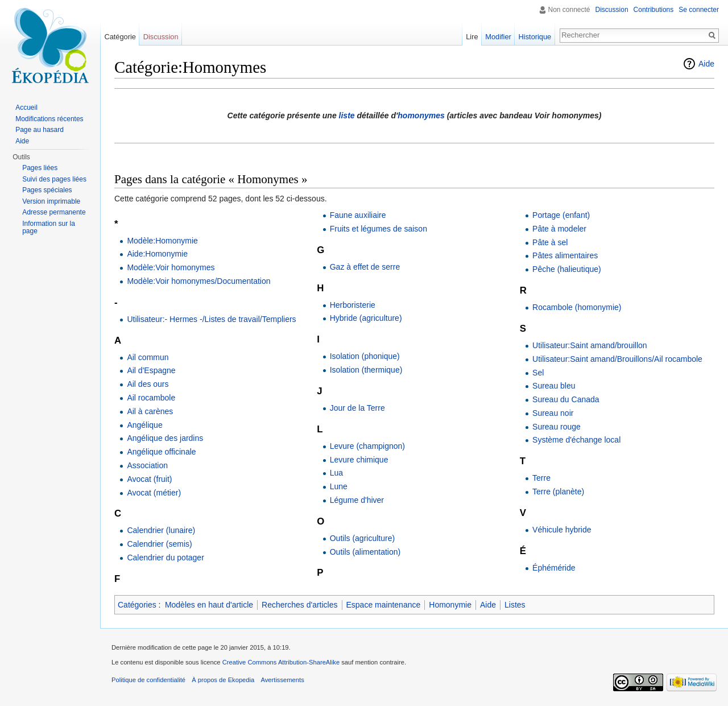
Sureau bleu (554, 386)
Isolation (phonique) (365, 356)
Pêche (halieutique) (567, 269)
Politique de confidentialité (148, 680)
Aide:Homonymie (157, 254)
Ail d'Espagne (151, 370)
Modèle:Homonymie (162, 241)
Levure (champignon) (367, 446)
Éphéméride (554, 568)
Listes (515, 605)
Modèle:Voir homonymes (171, 267)
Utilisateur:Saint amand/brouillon (590, 345)
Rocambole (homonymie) (577, 307)
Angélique (144, 425)
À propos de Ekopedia (223, 680)
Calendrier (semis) (159, 544)
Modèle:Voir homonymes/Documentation (198, 281)
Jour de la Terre (357, 408)
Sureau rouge (557, 427)
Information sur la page (49, 228)
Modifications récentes (49, 119)
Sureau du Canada (566, 399)
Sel (538, 373)
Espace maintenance (384, 605)
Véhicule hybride (562, 530)
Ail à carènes (150, 411)
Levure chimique (359, 460)
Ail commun (148, 357)
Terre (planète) (558, 492)
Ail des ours (148, 384)
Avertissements (282, 680)
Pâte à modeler (559, 229)
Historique (535, 37)
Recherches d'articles (299, 605)
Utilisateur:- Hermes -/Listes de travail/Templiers (211, 319)
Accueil (26, 108)
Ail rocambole (151, 398)
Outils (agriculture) (362, 538)
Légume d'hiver (357, 500)
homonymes (421, 115)
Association (147, 465)
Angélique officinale (161, 452)
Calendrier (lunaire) (161, 530)
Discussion (612, 10)
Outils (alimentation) (365, 552)
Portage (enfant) (561, 215)
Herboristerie (353, 305)
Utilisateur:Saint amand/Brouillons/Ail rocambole (617, 359)
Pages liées (40, 168)
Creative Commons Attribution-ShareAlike (281, 662)
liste (347, 115)
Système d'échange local (576, 440)
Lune (339, 486)
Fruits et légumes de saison (379, 229)
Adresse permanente (54, 212)
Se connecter (699, 10)
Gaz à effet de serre (365, 267)
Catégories (137, 605)
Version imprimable (51, 201)
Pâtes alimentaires (565, 255)
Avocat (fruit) (149, 479)
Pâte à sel (550, 242)
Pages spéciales (47, 190)
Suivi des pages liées (54, 179)
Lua (336, 473)
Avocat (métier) (154, 493)
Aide (706, 64)
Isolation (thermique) (366, 370)
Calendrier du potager (165, 558)
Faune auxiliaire (358, 215)
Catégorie (120, 37)
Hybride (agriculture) (366, 318)
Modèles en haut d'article (209, 605)
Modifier (498, 37)
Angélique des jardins (165, 438)
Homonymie (450, 605)
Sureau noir (553, 413)
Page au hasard (40, 130)
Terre (541, 478)
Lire (472, 37)
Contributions (654, 10)
